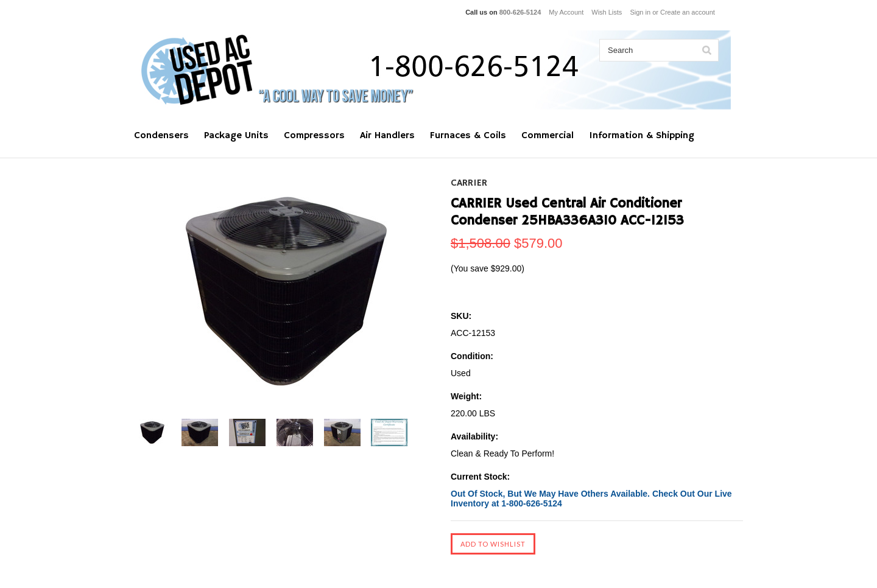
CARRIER (469, 183)
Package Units (236, 136)
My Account (566, 12)
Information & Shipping (642, 136)
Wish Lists (607, 12)
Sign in (640, 12)
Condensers (161, 136)
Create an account (688, 12)
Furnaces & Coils (468, 136)
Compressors (314, 136)
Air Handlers (387, 136)
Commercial (548, 136)
